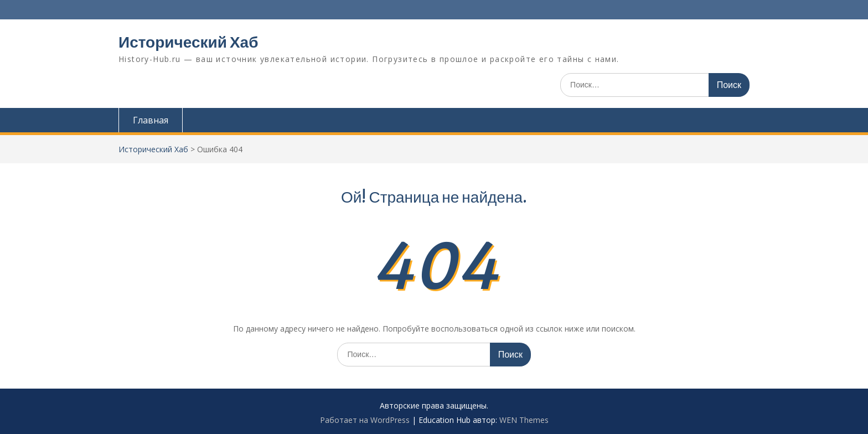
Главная (151, 120)
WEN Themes (524, 420)
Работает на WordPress (365, 420)
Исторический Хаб (188, 42)
